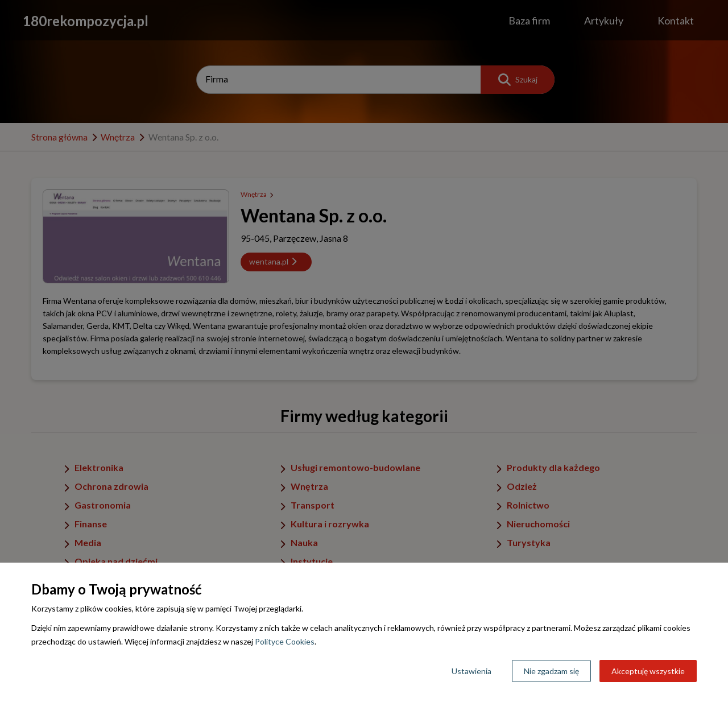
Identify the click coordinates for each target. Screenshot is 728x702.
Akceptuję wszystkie (648, 671)
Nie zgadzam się (551, 671)
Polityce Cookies (285, 641)
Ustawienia (471, 671)
